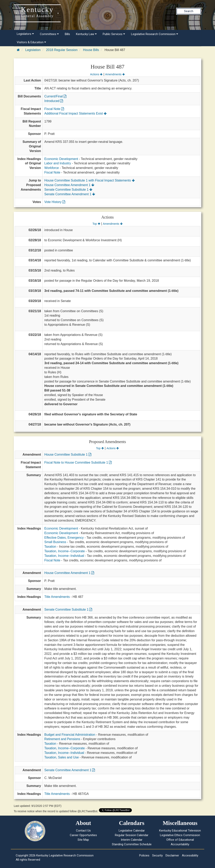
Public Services (114, 34)
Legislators (25, 34)
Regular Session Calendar (132, 835)
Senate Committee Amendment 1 (70, 194)
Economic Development (61, 159)
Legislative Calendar (132, 831)
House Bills (91, 50)
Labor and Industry (58, 163)
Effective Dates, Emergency (64, 538)
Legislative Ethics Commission (180, 835)
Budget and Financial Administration (70, 735)
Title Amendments (57, 597)
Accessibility (190, 855)
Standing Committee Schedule (132, 844)
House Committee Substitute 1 (68, 455)
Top (96, 224)
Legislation (33, 50)
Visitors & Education (31, 42)
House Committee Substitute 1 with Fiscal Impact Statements (89, 180)
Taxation (50, 547)
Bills (67, 34)
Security (157, 855)
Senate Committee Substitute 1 (68, 190)
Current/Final (55, 96)
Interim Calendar (132, 840)
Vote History (55, 202)
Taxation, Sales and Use (62, 757)
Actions (96, 74)
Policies (144, 855)
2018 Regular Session (62, 50)
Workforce (52, 168)
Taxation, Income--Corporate (65, 551)
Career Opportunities (83, 835)
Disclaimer (172, 855)
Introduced (54, 101)
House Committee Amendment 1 (69, 185)
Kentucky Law (86, 34)
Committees (49, 34)
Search (189, 11)
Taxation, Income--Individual (64, 556)
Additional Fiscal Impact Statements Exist (75, 113)
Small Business (55, 542)
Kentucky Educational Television (180, 831)
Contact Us (83, 831)
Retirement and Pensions (62, 739)
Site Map (83, 840)
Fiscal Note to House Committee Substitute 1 (78, 462)
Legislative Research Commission (155, 34)
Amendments (115, 74)
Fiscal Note (54, 109)
